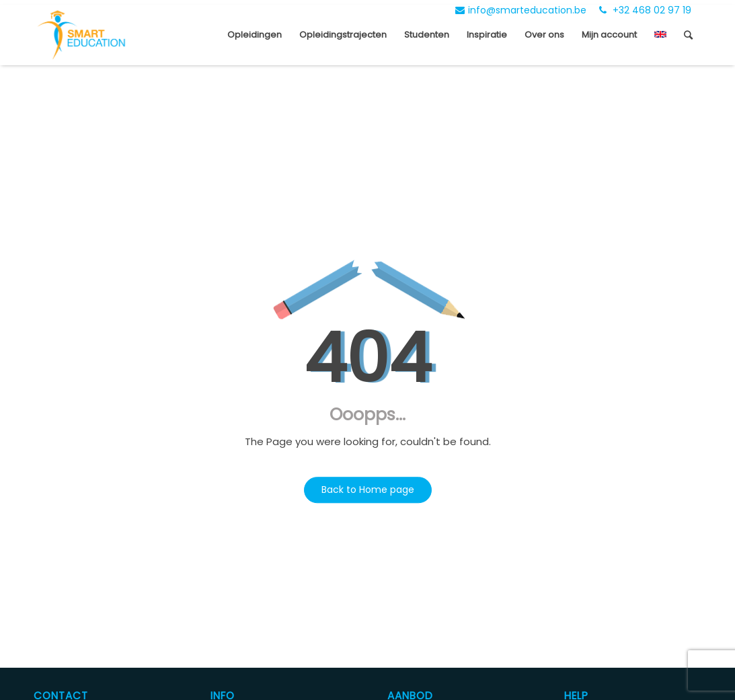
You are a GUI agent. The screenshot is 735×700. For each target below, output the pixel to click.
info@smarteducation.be (521, 10)
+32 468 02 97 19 (645, 10)
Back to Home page (368, 490)
